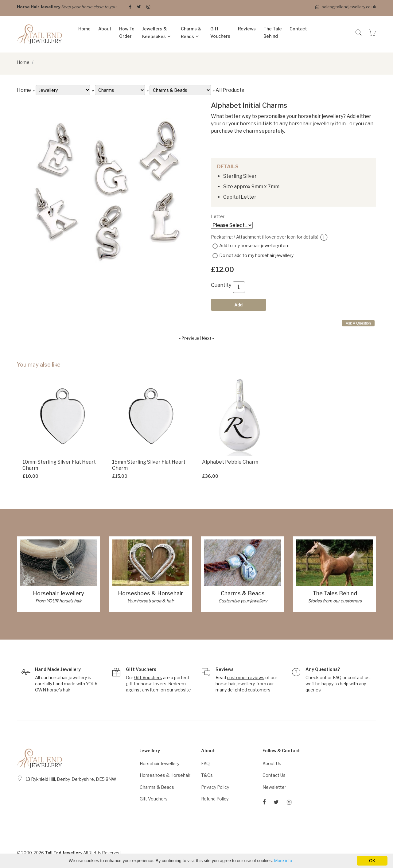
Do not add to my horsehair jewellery (256, 255)
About (105, 29)
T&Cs (207, 775)
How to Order (127, 32)
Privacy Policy (215, 787)
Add (238, 305)
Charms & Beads (191, 33)
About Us (272, 763)
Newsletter (274, 787)
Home (84, 29)
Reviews (247, 29)
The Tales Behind (335, 593)
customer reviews (246, 677)
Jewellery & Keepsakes (155, 33)
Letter (218, 216)
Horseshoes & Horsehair (150, 593)
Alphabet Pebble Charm (230, 462)
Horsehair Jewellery (58, 593)
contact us (359, 677)
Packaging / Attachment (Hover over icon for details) (269, 237)
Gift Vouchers (220, 32)
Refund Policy (215, 799)
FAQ (337, 677)
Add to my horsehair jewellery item (254, 245)
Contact (298, 29)
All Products (230, 90)
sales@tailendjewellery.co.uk (346, 7)
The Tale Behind (273, 32)
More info (283, 861)
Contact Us (274, 775)
